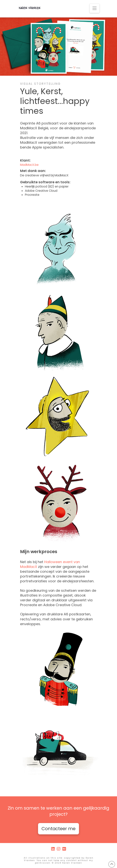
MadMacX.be (29, 165)
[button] (95, 8)
